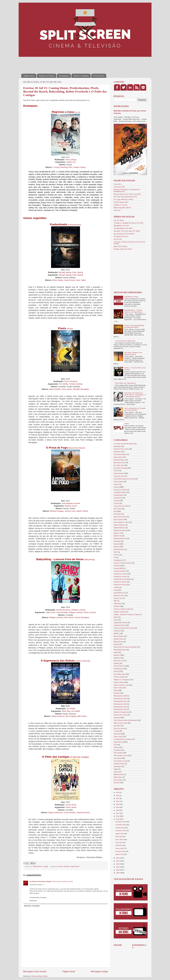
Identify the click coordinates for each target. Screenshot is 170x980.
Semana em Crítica (120, 715)
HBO (115, 601)
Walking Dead (118, 774)
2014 (118, 858)
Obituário (117, 658)
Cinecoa (117, 484)
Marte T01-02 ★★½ (121, 246)
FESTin (116, 555)
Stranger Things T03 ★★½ (123, 249)
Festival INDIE (119, 568)
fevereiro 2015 (121, 851)
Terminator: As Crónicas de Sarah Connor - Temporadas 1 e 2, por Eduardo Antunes (135, 395)
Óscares (117, 783)
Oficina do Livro (119, 661)
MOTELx (117, 633)
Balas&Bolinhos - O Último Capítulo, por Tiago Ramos (133, 311)
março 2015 (120, 848)
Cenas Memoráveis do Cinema (124, 479)
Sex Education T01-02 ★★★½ (124, 234)
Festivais (117, 566)
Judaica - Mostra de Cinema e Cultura (127, 614)
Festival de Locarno (120, 576)
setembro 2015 (121, 831)
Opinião (116, 663)
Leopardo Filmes (119, 625)
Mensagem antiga (99, 971)
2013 (118, 861)
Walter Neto (118, 777)
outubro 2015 (120, 828)
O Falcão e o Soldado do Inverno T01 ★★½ (129, 223)
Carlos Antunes (119, 473)
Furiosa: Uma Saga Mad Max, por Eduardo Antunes (134, 326)
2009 (118, 873)
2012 (118, 864)
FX (115, 557)
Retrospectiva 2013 (120, 707)
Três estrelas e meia (121, 755)
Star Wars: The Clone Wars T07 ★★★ (127, 231)
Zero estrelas (118, 780)
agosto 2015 (120, 833)
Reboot (116, 690)
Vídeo (116, 772)
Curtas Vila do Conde (121, 506)
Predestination (75, 225)
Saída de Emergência (121, 712)
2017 (118, 813)
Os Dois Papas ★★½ (121, 202)
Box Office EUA (119, 465)
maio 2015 (119, 842)
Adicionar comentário (32, 906)
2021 (118, 801)
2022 (118, 798)
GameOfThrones (119, 593)
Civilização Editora (120, 492)
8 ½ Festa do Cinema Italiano (124, 444)
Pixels (70, 329)
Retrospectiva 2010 (120, 698)
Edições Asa (118, 536)
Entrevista (117, 541)
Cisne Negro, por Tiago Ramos (125, 383)
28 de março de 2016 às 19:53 (62, 881)
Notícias (116, 655)
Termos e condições (81, 76)
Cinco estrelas (119, 481)
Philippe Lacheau (76, 612)
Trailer (116, 747)
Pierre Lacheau (90, 612)
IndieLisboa (118, 604)
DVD (115, 511)
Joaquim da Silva (120, 612)
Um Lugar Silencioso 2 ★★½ (124, 199)
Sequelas (117, 717)
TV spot (116, 731)
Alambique (117, 446)
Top (115, 745)
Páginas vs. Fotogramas (122, 680)
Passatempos (64, 76)
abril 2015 (119, 845)
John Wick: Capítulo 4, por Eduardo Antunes (133, 353)
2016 (118, 816)
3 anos (127, 424)
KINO (116, 617)
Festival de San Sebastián (123, 579)
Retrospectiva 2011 (120, 701)
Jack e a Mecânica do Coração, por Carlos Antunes (135, 409)
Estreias (67, 866)
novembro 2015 (121, 825)
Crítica (116, 500)
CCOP (116, 471)
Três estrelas (118, 753)
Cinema (61, 866)
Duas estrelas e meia (121, 522)
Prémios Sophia (119, 677)
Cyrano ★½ (118, 184)
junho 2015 (120, 839)
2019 (118, 807)
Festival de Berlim (120, 571)
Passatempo (118, 669)
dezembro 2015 (121, 822)
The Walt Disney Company (123, 739)
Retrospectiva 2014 (120, 709)
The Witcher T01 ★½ (121, 236)
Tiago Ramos (75, 866)
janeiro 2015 (120, 854)
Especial (117, 544)
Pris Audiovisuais (119, 674)
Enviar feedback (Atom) (40, 976)
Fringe (116, 590)
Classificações (119, 495)
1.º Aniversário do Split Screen (125, 341)
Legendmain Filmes (120, 622)
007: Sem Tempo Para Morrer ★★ (125, 197)
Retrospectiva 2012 (120, 704)
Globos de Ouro (119, 595)
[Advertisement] (69, 63)
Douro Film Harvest (120, 517)
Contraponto (118, 498)
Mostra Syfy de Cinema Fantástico (125, 647)
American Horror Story (121, 449)
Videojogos (118, 766)
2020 (118, 804)
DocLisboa (117, 514)
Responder (33, 901)
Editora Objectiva (120, 525)
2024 (118, 792)
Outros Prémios (119, 666)
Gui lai (77, 112)
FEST (116, 552)
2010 (118, 870)
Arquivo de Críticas (47, 76)
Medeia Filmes (119, 639)
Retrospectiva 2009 (120, 696)
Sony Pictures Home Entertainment (126, 720)
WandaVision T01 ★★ (121, 226)
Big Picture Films (119, 463)
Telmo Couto (118, 736)
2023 (118, 795)
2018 (118, 810)
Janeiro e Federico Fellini (122, 609)
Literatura (117, 631)
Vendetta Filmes (119, 764)
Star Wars (117, 726)
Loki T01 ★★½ (119, 220)
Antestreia (117, 452)
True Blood (117, 750)
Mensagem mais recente (35, 971)
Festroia (116, 587)
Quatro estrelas (119, 682)
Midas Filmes (118, 642)
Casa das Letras (119, 476)
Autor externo (118, 457)
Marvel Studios (119, 636)
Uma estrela (118, 758)
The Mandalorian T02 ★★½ (123, 228)
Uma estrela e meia (120, 761)
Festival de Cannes (120, 574)
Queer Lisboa (118, 688)
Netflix (116, 652)
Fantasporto (118, 560)
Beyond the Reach (77, 448)
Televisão (117, 734)
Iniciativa (117, 606)
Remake (117, 693)
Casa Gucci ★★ (119, 187)
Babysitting (89, 560)
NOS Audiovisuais (120, 650)
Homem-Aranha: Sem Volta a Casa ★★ (127, 194)
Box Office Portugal (120, 468)
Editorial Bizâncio (120, 528)
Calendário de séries (131, 297)
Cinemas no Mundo (120, 490)
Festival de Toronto (120, 582)
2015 (118, 819)
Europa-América (119, 549)
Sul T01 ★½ (118, 239)
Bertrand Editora (119, 460)
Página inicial (29, 76)
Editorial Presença (120, 530)
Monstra (116, 644)
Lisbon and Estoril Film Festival (124, 628)
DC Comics (118, 509)
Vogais (116, 769)
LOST (116, 620)
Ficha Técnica (99, 76)
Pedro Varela (71, 807)
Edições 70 (118, 533)
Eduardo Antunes (120, 538)
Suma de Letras (119, 728)
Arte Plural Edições (120, 454)
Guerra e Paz (118, 598)
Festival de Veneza (120, 585)
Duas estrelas (118, 519)
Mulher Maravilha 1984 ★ (122, 208)
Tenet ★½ (117, 210)
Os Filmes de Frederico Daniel (41, 881)
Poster (116, 671)
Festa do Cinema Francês (122, 563)
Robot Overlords (83, 661)
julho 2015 (119, 836)
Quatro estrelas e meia (121, 685)
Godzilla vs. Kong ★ (121, 205)
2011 (118, 867)
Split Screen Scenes (121, 723)
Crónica (116, 503)
